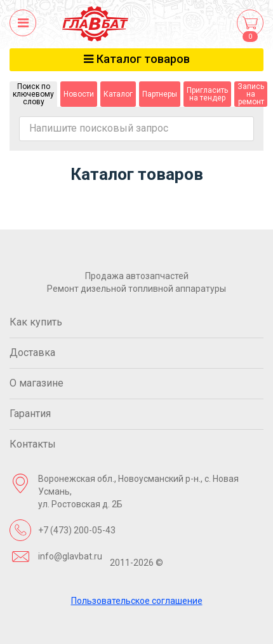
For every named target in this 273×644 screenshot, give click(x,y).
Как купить (36, 322)
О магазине (37, 383)
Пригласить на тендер (207, 94)
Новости (79, 94)
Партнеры (160, 94)
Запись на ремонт (251, 94)
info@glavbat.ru (70, 556)
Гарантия (30, 414)
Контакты (33, 444)
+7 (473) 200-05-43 (77, 530)
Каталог (118, 94)
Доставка (32, 353)
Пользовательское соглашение (137, 601)
